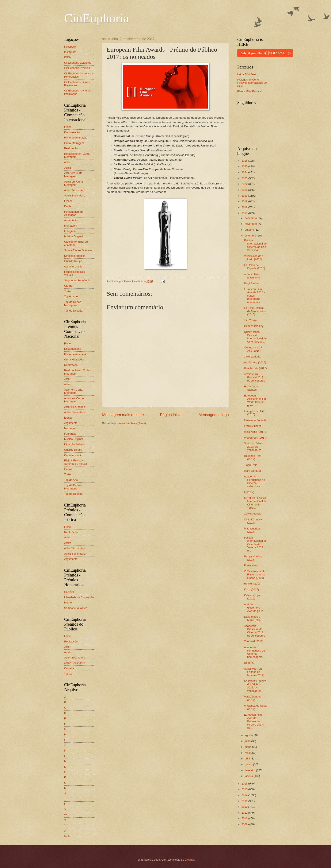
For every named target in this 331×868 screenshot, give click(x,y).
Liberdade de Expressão (79, 597)
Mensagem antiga (214, 415)
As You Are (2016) (255, 362)
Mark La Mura (252, 471)
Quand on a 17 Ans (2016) (253, 349)
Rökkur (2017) (253, 584)
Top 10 (68, 674)
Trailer (68, 291)
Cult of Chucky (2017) (253, 521)
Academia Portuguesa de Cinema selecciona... (254, 481)
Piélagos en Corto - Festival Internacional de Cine (252, 83)
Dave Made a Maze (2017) (253, 618)
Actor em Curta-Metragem (74, 175)
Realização (71, 148)
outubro (250, 230)
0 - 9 (67, 836)
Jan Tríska (250, 320)
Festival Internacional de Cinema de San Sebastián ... (255, 245)
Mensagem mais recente (123, 415)
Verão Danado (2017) (253, 698)
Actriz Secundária (75, 196)
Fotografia (70, 231)
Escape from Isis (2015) (254, 413)
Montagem (71, 226)
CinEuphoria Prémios (77, 68)
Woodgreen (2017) (255, 438)
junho (248, 747)
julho (248, 741)
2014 (245, 795)
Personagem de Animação (74, 213)
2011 (245, 813)
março (249, 764)
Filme (67, 127)
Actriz (68, 168)
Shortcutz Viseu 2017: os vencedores (254, 447)
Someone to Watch (76, 608)
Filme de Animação (76, 138)
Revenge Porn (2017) (253, 457)
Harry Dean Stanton (251, 388)
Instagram (70, 52)
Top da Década (73, 311)
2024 (245, 172)
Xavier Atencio (253, 514)
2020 (245, 196)
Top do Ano (71, 296)
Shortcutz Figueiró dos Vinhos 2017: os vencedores (255, 686)
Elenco (68, 201)
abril (248, 758)
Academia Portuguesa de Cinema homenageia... (254, 652)
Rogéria (249, 663)
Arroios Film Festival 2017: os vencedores (254, 377)
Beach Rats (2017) (255, 368)
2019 (245, 201)
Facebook (70, 47)
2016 (245, 784)
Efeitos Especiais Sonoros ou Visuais (76, 462)
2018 (245, 207)
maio (248, 753)
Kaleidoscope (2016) (252, 597)
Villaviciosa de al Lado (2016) (254, 258)
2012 (245, 807)
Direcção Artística (75, 256)
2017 (245, 213)
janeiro (249, 776)
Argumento (71, 220)
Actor (67, 162)
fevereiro (250, 770)
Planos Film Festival (249, 91)
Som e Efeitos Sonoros (78, 250)
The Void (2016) (254, 641)
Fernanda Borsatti (255, 420)
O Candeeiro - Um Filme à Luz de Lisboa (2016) (255, 575)
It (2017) (249, 492)
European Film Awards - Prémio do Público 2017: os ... (254, 721)
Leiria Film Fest (247, 74)
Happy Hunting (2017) (253, 558)
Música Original (74, 236)
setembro (251, 236)
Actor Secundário (75, 190)
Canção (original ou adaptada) (76, 243)
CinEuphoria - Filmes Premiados (77, 84)
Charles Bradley (254, 326)
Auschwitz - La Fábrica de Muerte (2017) (254, 672)
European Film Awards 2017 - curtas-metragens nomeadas (254, 296)
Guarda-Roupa (73, 261)
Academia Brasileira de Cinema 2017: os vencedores (254, 631)
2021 (245, 190)
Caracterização (73, 267)
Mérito (68, 603)
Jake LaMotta (252, 357)
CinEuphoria (97, 18)
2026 (245, 161)
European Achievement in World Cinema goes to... (255, 400)
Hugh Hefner (252, 283)
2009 (245, 824)
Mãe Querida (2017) (252, 530)
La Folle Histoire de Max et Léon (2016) (255, 311)
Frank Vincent (252, 426)
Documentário (73, 132)
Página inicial (171, 415)
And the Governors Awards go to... (255, 608)
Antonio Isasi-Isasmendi (252, 276)
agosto (249, 735)
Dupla (68, 206)
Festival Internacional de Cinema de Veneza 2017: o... (255, 544)
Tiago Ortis (251, 465)
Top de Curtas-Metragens (73, 304)
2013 (245, 801)
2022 (245, 184)
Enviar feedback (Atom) (132, 423)
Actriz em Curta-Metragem (74, 183)
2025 (245, 166)
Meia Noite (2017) (255, 432)
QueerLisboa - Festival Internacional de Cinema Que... (255, 337)
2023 (245, 178)
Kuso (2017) (251, 589)
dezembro (251, 218)
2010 (245, 818)
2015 (245, 789)
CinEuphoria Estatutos (78, 63)
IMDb (67, 57)
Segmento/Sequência (77, 280)
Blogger (190, 860)
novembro (251, 224)
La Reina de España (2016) (254, 267)
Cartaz (68, 286)
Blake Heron (252, 565)
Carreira (69, 592)
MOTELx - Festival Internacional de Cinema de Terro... (255, 503)
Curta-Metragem (74, 143)
